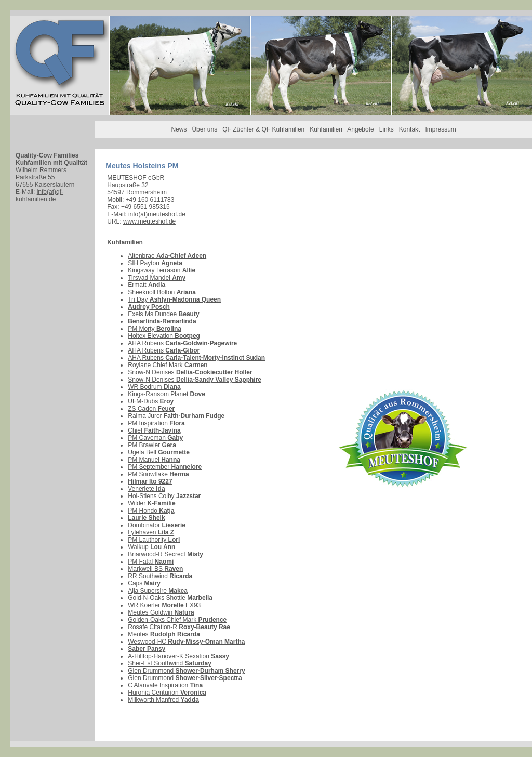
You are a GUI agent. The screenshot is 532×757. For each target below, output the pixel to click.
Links (387, 129)
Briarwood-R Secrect (165, 554)
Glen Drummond (186, 671)
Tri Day (174, 299)
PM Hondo (151, 511)
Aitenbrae (167, 256)
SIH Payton (155, 263)
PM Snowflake (158, 474)
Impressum (440, 129)
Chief (154, 430)
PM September (165, 467)
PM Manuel (154, 460)
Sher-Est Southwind (170, 663)
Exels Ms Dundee (163, 314)
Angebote (360, 129)
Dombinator (157, 525)
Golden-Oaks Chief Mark (177, 620)
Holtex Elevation (164, 336)
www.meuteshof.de (149, 221)
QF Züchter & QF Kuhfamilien (263, 129)
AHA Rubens (182, 343)
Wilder (151, 503)
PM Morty (155, 329)
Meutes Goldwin (161, 612)
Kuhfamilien (326, 129)
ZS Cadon (151, 409)
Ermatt (147, 285)
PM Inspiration (156, 423)
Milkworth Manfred (163, 700)
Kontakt (410, 129)
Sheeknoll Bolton (162, 292)
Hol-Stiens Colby (164, 496)
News (179, 129)
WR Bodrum (154, 387)
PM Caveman (155, 438)
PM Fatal (151, 562)
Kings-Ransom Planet (167, 394)
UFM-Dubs (151, 401)
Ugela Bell (159, 452)
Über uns (204, 129)
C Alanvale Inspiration (165, 685)
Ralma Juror (176, 416)
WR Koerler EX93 (164, 605)
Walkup (151, 547)
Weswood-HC (186, 642)
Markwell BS (155, 569)
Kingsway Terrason (162, 270)
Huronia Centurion (167, 693)
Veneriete (146, 489)
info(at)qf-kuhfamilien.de (39, 195)
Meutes (164, 634)
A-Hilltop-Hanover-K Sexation (178, 656)
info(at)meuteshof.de (157, 214)
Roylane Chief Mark (168, 365)
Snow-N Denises (190, 372)
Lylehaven (151, 532)
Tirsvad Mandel (157, 278)
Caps (144, 583)
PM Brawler (152, 445)
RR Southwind (160, 576)
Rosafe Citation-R (179, 627)
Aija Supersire (158, 591)
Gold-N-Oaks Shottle (170, 598)
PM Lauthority (154, 540)
